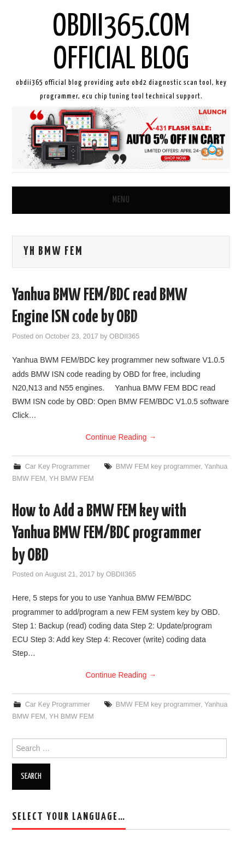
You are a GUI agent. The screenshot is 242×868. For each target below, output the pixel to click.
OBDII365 (124, 336)
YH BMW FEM (72, 479)
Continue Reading (121, 437)
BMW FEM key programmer (158, 467)
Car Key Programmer (58, 467)
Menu (121, 200)
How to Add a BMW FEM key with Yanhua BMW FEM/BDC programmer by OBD (107, 534)
